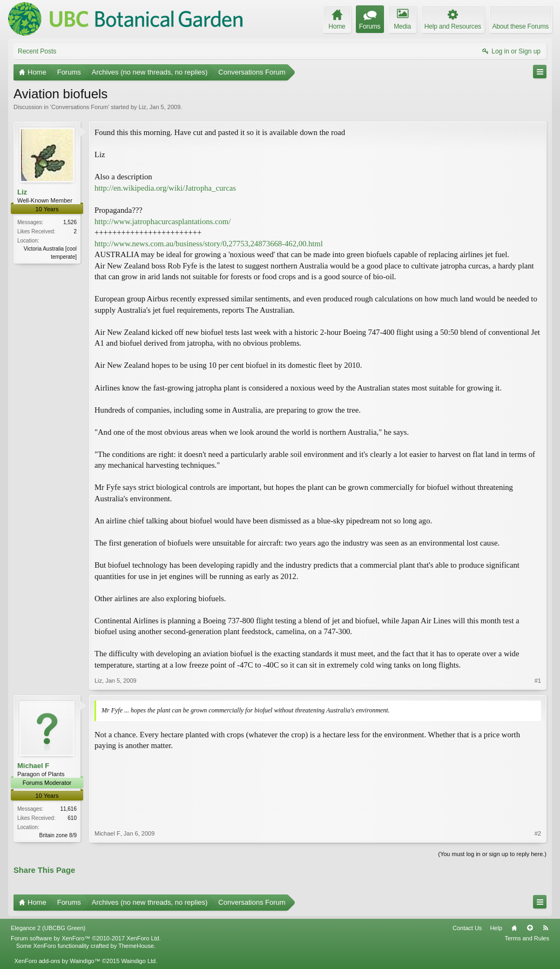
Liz (143, 107)
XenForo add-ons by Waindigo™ (57, 961)
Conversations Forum (80, 107)
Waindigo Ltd (138, 961)
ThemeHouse (136, 946)
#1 (538, 681)
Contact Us (467, 928)
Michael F (33, 766)
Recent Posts (37, 51)
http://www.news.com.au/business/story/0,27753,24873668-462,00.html (209, 244)
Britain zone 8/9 (58, 835)
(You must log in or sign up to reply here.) (492, 854)
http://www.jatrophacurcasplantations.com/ (163, 221)
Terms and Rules (527, 938)
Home (514, 928)
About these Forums (521, 26)
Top (530, 928)
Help (496, 928)
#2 (538, 833)
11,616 (68, 809)
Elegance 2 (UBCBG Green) (48, 928)
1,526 (70, 222)
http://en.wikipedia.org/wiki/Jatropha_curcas (165, 188)
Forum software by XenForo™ (86, 938)
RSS (545, 928)
